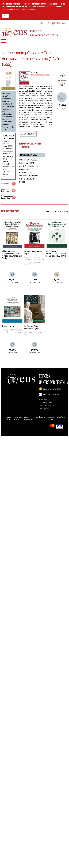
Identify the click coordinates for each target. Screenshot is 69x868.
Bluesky (53, 23)
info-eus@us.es (44, 409)
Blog (42, 23)
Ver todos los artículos (56, 211)
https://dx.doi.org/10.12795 (52, 389)
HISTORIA (31, 179)
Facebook (48, 23)
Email (63, 23)
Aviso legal (9, 418)
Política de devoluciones (29, 418)
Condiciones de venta (18, 418)
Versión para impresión (7, 197)
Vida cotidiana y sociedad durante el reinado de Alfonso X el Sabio (12, 255)
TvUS (58, 23)
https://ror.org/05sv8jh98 (51, 394)
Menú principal (4, 41)
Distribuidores (40, 417)
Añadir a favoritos (5, 190)
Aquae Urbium (8, 326)
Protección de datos (51, 418)
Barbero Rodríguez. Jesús (40, 75)
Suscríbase (61, 417)
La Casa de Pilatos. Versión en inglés (32, 327)
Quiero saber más (27, 10)
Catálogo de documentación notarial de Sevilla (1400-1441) (56, 254)
